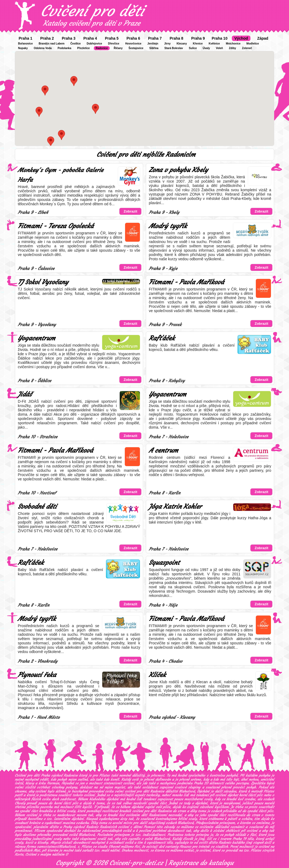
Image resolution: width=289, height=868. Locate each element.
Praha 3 (69, 38)
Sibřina (154, 48)
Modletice (253, 44)
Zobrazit (130, 211)
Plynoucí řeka (37, 675)
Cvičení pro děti (92, 11)
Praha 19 (239, 839)
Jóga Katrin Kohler (175, 507)
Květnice (214, 44)
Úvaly (206, 48)
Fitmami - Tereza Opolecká (56, 226)
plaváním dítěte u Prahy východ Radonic (66, 827)
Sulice (193, 48)
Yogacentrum (37, 338)
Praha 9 (198, 38)
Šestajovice (136, 48)
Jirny (167, 44)
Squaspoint (164, 563)
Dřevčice (114, 44)
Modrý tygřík (168, 226)
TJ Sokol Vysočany (43, 282)
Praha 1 (25, 38)
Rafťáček (162, 338)
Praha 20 (201, 783)
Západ (263, 38)
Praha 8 (176, 38)
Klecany (182, 44)
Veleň (219, 48)
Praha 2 (47, 38)
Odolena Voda (43, 48)
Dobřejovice (94, 44)
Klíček (157, 675)
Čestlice (75, 44)
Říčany (118, 48)
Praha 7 (155, 38)
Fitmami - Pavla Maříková (186, 282)
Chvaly (20, 803)
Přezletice (83, 48)
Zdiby (233, 48)
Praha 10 (219, 38)
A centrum (164, 450)
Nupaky (23, 48)
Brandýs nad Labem (51, 44)
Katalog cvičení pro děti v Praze (92, 23)
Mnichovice (233, 44)
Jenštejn (153, 44)
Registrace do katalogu (201, 863)
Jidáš (25, 394)
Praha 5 (112, 38)
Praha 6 (133, 38)
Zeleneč (247, 48)
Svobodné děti (37, 507)
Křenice (198, 44)
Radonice (102, 48)
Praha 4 (90, 38)
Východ (241, 38)
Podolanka (65, 48)
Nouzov (185, 847)
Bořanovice (25, 44)
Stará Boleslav (174, 48)
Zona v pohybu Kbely (178, 170)
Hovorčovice (133, 44)
